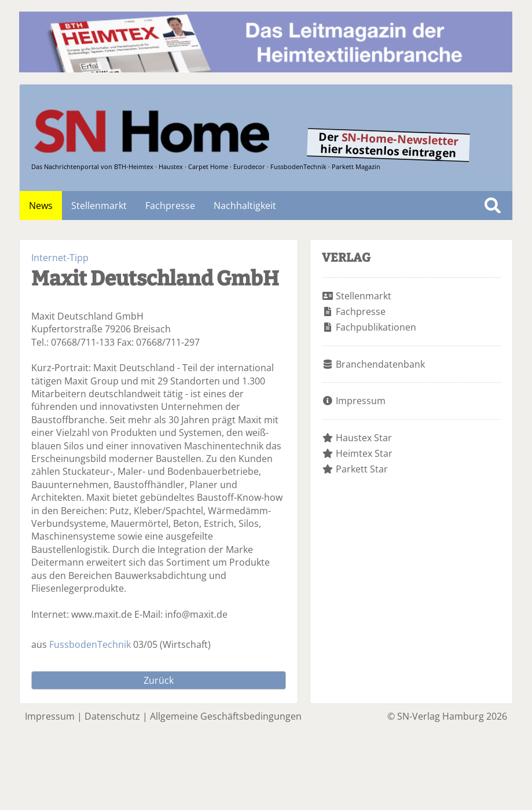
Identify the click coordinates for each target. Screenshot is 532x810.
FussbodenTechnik (90, 644)
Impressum (361, 401)
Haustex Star (364, 438)
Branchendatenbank (380, 364)
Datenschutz (112, 716)
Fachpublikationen (376, 327)
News (41, 206)
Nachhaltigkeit (245, 206)
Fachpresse (170, 206)
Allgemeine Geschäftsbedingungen (226, 716)
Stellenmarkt (99, 206)
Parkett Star (362, 469)
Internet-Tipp (60, 258)
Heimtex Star (364, 453)
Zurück (159, 680)
